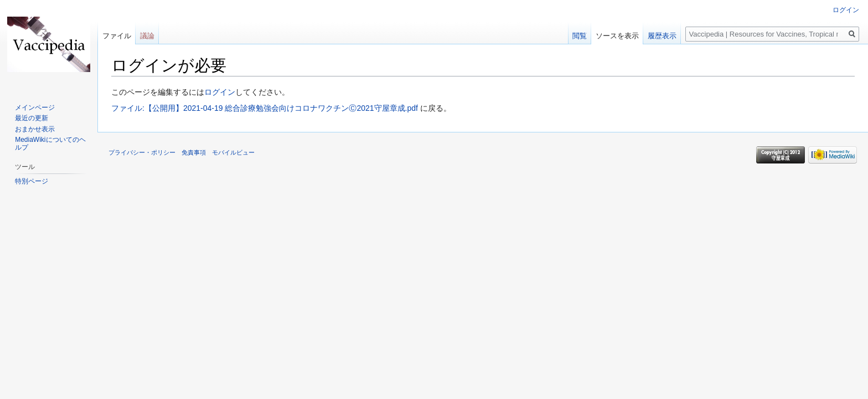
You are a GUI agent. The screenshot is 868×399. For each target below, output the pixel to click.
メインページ (35, 108)
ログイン (220, 92)
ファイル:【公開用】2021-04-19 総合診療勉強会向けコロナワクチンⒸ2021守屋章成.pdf (265, 108)
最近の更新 (32, 118)
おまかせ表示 (35, 129)
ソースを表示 (617, 36)
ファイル (117, 36)
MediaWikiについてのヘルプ (50, 144)
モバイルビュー (233, 152)
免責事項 (194, 152)
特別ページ (32, 181)
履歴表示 (662, 36)
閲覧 (580, 36)
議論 (147, 36)
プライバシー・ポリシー (142, 152)
